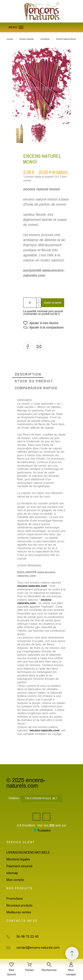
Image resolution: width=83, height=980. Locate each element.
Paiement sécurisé (19, 866)
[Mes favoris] (12, 970)
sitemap (12, 873)
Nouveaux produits (19, 905)
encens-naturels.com (32, 586)
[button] (42, 27)
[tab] (28, 374)
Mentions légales (18, 859)
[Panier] (30, 967)
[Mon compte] (71, 970)
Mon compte (15, 880)
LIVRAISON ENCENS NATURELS (28, 852)
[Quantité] (30, 303)
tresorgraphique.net (41, 798)
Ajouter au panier (53, 303)
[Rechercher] (49, 967)
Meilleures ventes (19, 912)
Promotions (15, 899)
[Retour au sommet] (72, 954)
